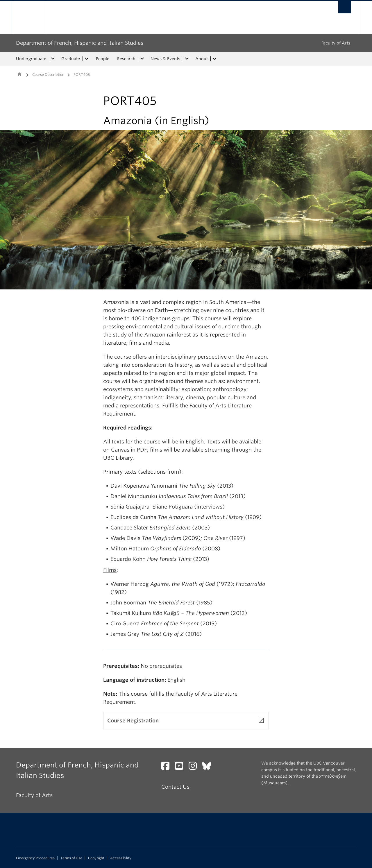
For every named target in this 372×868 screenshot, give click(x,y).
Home (19, 74)
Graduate (71, 59)
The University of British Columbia (28, 18)
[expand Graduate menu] (87, 59)
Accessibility (121, 858)
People (103, 59)
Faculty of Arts (336, 43)
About (202, 59)
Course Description (48, 75)
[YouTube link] (181, 767)
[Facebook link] (168, 767)
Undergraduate (31, 59)
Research (126, 59)
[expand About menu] (214, 59)
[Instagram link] (195, 767)
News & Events (165, 59)
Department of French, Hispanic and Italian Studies (80, 43)
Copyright (96, 858)
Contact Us (175, 787)
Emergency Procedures (35, 858)
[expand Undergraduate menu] (53, 59)
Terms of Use (71, 858)
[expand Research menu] (142, 59)
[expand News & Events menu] (187, 59)
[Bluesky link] (209, 767)
